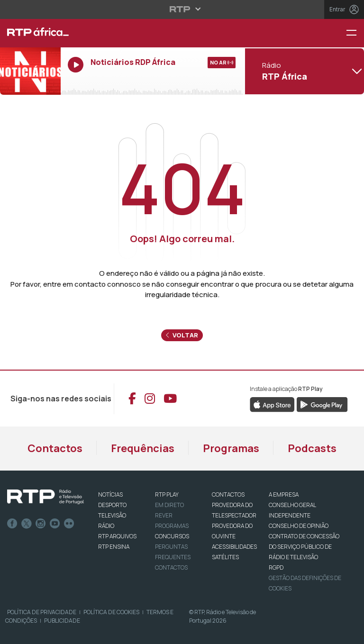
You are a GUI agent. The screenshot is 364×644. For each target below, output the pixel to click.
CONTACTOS (228, 494)
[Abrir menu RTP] (182, 9)
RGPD (276, 567)
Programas (231, 448)
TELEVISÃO (112, 515)
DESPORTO (112, 505)
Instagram (41, 524)
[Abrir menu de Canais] (303, 71)
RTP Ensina (114, 547)
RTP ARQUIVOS (117, 536)
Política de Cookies (111, 612)
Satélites (225, 557)
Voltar (182, 335)
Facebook (12, 524)
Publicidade (62, 621)
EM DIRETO (169, 505)
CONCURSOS (172, 536)
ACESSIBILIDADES (234, 547)
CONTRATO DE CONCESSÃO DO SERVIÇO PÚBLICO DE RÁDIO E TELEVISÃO (304, 547)
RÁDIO (106, 526)
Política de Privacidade (42, 612)
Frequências (143, 448)
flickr (69, 524)
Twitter (27, 524)
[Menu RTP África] (355, 33)
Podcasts (312, 448)
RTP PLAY (167, 494)
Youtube (55, 524)
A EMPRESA (284, 494)
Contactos (55, 448)
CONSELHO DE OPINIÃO (299, 526)
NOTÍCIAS (110, 494)
